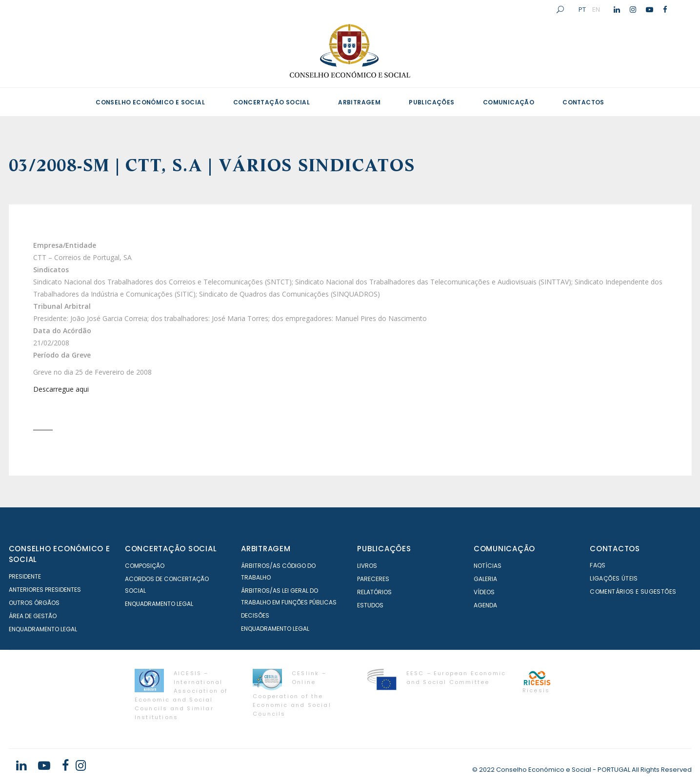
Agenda (485, 605)
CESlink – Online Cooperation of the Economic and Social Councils (292, 693)
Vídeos (484, 592)
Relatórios (374, 592)
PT (582, 9)
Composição (145, 566)
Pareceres (373, 579)
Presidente (25, 576)
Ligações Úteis (614, 578)
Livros (367, 566)
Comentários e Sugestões (633, 592)
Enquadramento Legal (43, 629)
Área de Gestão (33, 616)
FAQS (598, 565)
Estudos (370, 605)
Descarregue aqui (61, 389)
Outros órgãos (34, 603)
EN (596, 9)
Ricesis (536, 690)
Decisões (255, 615)
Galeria (485, 579)
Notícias (488, 566)
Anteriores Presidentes (45, 590)
